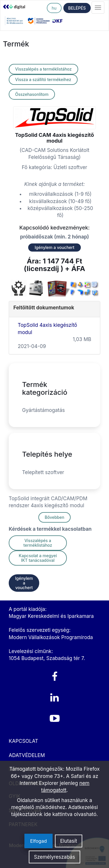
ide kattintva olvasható (70, 814)
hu (54, 8)
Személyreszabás (55, 857)
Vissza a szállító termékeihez (43, 79)
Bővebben (54, 517)
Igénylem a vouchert (54, 247)
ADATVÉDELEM (27, 755)
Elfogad (39, 841)
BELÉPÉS (77, 8)
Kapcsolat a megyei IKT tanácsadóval (38, 558)
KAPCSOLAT (23, 741)
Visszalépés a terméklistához (43, 69)
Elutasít (69, 841)
